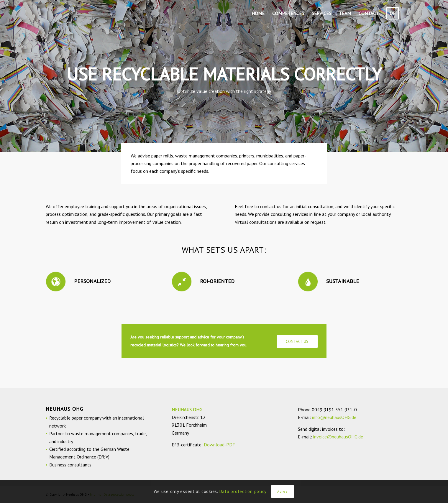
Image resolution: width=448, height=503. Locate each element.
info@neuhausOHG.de (334, 417)
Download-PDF (219, 445)
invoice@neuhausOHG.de (338, 437)
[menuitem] (258, 13)
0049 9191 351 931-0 (334, 410)
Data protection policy (243, 491)
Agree (282, 491)
